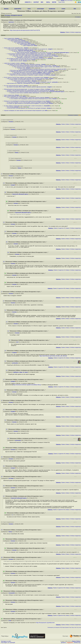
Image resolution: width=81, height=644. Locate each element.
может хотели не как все (16, 61)
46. (6, 192)
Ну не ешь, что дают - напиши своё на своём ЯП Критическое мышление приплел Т (34, 56)
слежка (63, 9)
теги (63, 2)
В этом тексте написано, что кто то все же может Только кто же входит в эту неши (27, 102)
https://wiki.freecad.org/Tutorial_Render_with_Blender (53, 356)
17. (4, 379)
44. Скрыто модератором (17, 166)
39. (7, 242)
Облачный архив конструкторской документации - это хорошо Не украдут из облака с (24, 89)
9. (2, 400)
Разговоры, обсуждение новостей (13, 15)
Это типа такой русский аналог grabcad (14, 86)
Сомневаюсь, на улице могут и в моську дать (27, 57)
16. (8, 331)
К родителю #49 (61, 588)
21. (4, 410)
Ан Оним (48, 89)
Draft (46, 111)
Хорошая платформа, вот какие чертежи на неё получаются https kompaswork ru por (24, 111)
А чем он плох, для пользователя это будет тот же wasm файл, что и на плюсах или (27, 49)
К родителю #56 (61, 615)
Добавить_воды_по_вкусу (44, 73)
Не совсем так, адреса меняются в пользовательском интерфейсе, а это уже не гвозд (28, 103)
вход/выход (52, 9)
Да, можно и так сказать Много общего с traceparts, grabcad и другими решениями (27, 87)
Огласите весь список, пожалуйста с (22, 81)
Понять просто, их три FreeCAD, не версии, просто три (23, 80)
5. (2, 292)
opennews (11, 22)
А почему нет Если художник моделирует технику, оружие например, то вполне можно (31, 66)
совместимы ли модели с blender (12, 63)
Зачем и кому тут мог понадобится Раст (14, 48)
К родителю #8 (62, 358)
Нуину (29, 43)
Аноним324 (47, 106)
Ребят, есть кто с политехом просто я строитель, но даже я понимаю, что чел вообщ (30, 75)
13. (7, 322)
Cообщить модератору (75, 32)
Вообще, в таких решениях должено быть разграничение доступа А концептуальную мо (28, 90)
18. (2, 457)
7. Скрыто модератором (13, 151)
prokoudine (51, 71)
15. (6, 351)
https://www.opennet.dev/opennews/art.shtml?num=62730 (25, 30)
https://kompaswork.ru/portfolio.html (45, 623)
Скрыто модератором (9, 38)
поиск (29, 9)
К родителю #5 (62, 387)
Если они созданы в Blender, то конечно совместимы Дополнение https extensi (26, 74)
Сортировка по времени (73, 115)
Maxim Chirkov (76, 641)
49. (2, 557)
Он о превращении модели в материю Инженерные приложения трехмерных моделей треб (42, 69)
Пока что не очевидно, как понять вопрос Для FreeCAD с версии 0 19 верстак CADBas (28, 79)
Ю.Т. (65, 69)
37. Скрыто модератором (15, 158)
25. (7, 429)
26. (2, 477)
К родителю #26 (61, 510)
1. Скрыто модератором (7, 120)
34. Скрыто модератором (7, 522)
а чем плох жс (14, 50)
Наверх (67, 124)
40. (8, 438)
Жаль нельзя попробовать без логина (13, 96)
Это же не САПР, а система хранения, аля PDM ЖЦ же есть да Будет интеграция (27, 108)
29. (4, 486)
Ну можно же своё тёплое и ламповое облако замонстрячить (25, 93)
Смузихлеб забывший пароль (25, 50)
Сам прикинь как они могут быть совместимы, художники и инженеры (24, 64)
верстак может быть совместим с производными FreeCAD (21, 83)
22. (6, 390)
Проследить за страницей (8, 643)
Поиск (60, 2)
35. (4, 262)
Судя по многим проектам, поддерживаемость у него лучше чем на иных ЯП (35, 53)
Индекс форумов (65, 627)
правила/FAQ (18, 9)
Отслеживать (78, 17)
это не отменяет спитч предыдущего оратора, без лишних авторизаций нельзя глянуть (31, 99)
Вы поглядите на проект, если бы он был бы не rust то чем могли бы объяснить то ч (27, 58)
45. (10, 340)
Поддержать (70, 643)
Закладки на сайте (6, 641)
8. (4, 301)
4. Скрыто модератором (11, 135)
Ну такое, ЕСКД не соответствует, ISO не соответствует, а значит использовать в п (24, 106)
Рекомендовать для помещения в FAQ (55, 627)
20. (4, 466)
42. (2, 530)
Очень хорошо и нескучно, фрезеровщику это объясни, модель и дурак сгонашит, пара (34, 67)
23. (4, 222)
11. (6, 310)
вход (66, 0)
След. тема (79, 627)
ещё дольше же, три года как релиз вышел (21, 60)
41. (6, 361)
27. (6, 231)
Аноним (17, 38)
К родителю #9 (62, 454)
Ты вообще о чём (21, 68)
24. (6, 420)
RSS (75, 9)
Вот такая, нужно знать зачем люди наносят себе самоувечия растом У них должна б (31, 55)
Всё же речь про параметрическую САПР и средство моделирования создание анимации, (32, 70)
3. (2, 174)
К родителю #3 (62, 228)
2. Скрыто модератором (9, 127)
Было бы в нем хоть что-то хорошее (22, 51)
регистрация (70, 0)
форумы (6, 9)
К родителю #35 (61, 288)
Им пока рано (10, 107)
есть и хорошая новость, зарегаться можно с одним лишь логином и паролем (26, 98)
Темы (70, 627)
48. (8, 252)
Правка (67, 32)
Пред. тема (74, 627)
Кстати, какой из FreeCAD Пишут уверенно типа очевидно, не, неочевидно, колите (24, 77)
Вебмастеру (77, 643)
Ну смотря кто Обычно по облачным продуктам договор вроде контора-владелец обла (28, 92)
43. (7, 370)
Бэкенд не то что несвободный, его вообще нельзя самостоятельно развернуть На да (25, 101)
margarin (50, 49)
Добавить (64, 643)
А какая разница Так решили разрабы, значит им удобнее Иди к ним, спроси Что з (27, 54)
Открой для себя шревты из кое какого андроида (25, 73)
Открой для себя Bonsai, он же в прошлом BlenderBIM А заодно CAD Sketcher (29, 71)
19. (4, 183)
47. (4, 496)
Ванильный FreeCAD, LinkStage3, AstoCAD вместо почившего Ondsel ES (34, 82)
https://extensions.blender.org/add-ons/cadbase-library (27, 385)
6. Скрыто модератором (12, 143)
